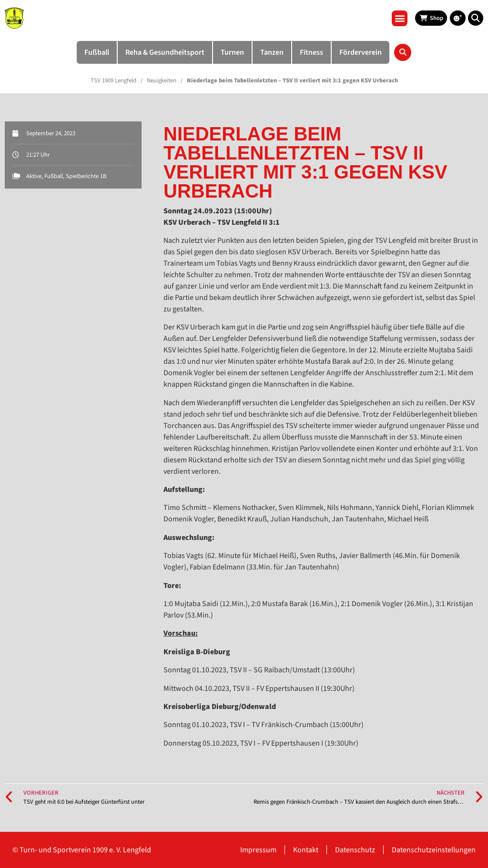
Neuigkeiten (162, 80)
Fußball (54, 176)
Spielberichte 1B (86, 176)
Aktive (34, 176)
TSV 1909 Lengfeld (113, 80)
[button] (400, 18)
